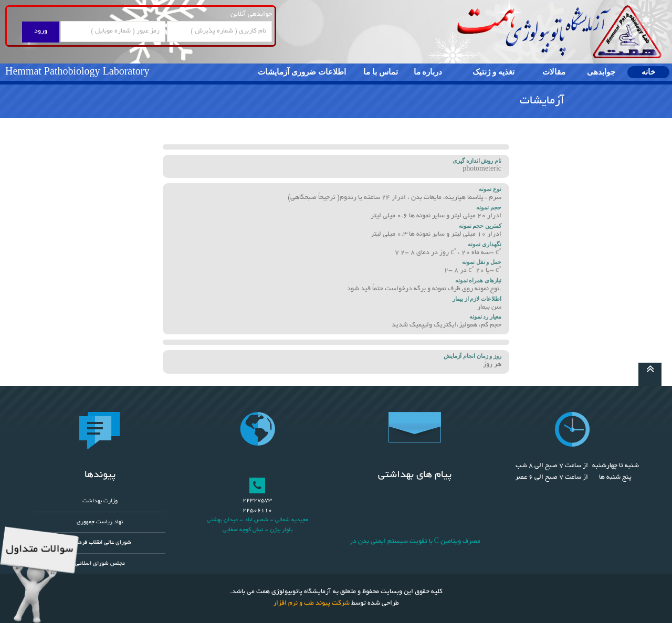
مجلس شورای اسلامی (100, 564)
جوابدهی (601, 72)
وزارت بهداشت (100, 501)
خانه (648, 72)
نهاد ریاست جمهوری (100, 522)
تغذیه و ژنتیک (493, 72)
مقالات (554, 72)
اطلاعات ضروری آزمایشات (302, 72)
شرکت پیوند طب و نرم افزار (311, 604)
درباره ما (428, 72)
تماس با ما (381, 72)
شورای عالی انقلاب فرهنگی (100, 543)
